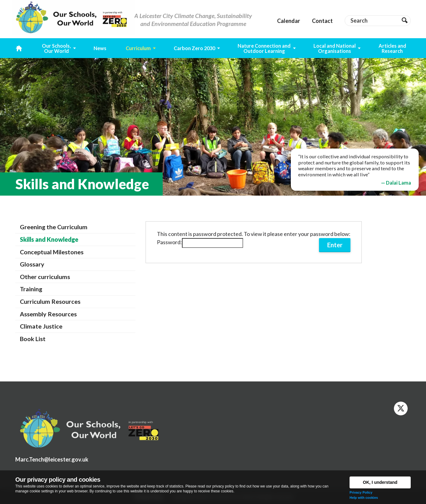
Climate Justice (41, 326)
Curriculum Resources (50, 301)
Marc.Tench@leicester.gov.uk (52, 459)
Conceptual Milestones (52, 252)
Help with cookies (364, 498)
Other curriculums (45, 277)
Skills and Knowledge (49, 239)
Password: (200, 242)
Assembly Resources (48, 314)
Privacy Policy (361, 492)
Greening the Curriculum (54, 227)
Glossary (32, 264)
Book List (33, 339)
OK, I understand (380, 482)
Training (31, 289)
